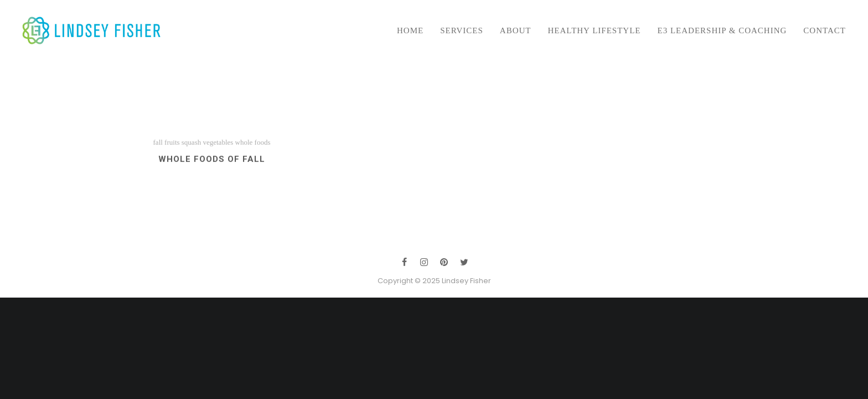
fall (158, 147)
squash (191, 147)
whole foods (253, 147)
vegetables (218, 147)
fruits (172, 147)
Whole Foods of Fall (212, 163)
